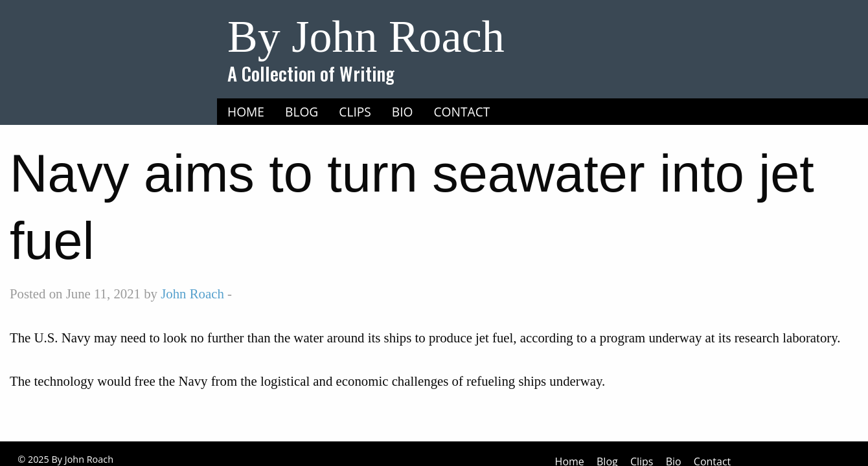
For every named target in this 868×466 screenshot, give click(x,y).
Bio (403, 112)
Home (246, 112)
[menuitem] (246, 112)
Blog (302, 112)
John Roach (192, 294)
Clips (355, 112)
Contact (462, 112)
